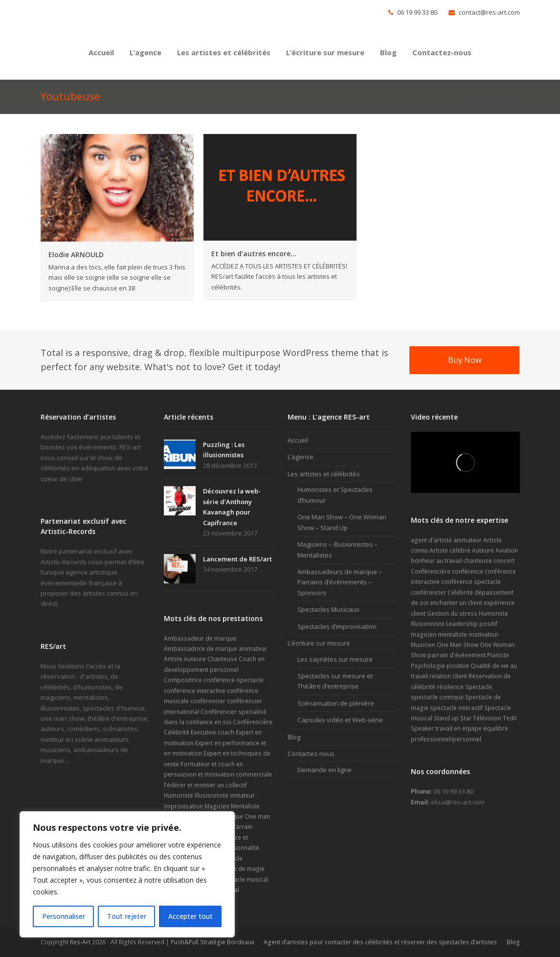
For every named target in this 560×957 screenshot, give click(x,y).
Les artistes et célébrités (324, 474)
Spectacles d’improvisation (337, 626)
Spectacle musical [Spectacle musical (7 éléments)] (243, 879)
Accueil (471, 97)
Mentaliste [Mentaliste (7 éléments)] (245, 806)
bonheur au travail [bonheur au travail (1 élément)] (436, 561)
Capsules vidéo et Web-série (340, 720)
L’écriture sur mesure (319, 643)
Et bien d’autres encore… (254, 254)
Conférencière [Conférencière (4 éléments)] (253, 722)
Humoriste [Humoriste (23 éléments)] (179, 795)
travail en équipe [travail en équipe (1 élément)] (459, 728)
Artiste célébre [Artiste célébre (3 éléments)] (450, 550)
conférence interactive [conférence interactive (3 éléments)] (195, 691)
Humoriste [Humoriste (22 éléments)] (493, 613)
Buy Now (465, 360)
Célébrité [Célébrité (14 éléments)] (177, 732)
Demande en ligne (325, 770)
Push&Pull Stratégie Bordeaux (213, 942)
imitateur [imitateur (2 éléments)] (242, 795)
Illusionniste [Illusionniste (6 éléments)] (212, 795)
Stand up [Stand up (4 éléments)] (446, 718)
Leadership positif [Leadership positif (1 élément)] (472, 624)
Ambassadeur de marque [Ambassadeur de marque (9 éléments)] (200, 638)
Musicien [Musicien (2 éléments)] (423, 645)
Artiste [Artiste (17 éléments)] (173, 659)
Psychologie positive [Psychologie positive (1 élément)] (440, 666)
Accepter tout (190, 916)
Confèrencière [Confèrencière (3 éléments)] (431, 571)
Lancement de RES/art (237, 559)
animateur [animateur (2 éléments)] (468, 540)
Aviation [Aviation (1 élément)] (507, 550)
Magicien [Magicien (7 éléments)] (217, 806)
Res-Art (80, 942)
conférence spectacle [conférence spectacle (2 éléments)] (471, 582)
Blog (294, 737)
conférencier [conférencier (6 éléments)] (428, 592)
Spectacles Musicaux (328, 609)
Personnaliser (64, 916)
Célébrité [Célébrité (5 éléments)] (460, 592)
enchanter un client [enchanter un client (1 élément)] (456, 603)
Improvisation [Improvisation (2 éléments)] (183, 806)
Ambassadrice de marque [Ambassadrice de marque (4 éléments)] (201, 649)
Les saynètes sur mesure (335, 659)
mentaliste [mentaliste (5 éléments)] (452, 634)
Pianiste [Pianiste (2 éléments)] (498, 655)
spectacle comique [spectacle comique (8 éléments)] (437, 697)
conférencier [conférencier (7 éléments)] (208, 701)
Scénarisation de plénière (336, 703)
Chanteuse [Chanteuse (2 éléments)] (222, 659)
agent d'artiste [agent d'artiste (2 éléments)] (431, 540)
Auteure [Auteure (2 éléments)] (195, 659)
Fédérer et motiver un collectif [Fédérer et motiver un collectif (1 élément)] (205, 785)
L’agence (301, 457)
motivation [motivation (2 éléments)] (483, 634)
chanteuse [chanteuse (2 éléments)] (478, 561)
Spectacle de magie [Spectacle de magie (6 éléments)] (237, 869)
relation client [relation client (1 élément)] (448, 676)
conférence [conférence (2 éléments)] (468, 571)
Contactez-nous (311, 754)
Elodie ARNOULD (76, 255)
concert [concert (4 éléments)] (504, 561)
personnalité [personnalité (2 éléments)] (241, 848)
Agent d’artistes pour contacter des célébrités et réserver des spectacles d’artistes (380, 942)
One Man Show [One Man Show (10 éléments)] (458, 645)
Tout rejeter (127, 916)
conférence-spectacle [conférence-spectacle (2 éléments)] (234, 680)
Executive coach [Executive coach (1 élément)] (213, 732)
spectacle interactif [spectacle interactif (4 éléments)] (456, 708)
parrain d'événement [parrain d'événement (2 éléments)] (457, 655)
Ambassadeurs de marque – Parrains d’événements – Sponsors (340, 582)
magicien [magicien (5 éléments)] (424, 634)
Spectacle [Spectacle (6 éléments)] (479, 687)
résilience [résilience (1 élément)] (450, 687)
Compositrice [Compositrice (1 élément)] (183, 680)
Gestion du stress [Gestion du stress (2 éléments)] (452, 613)
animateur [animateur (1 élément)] (253, 649)
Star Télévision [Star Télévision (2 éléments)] (481, 718)
